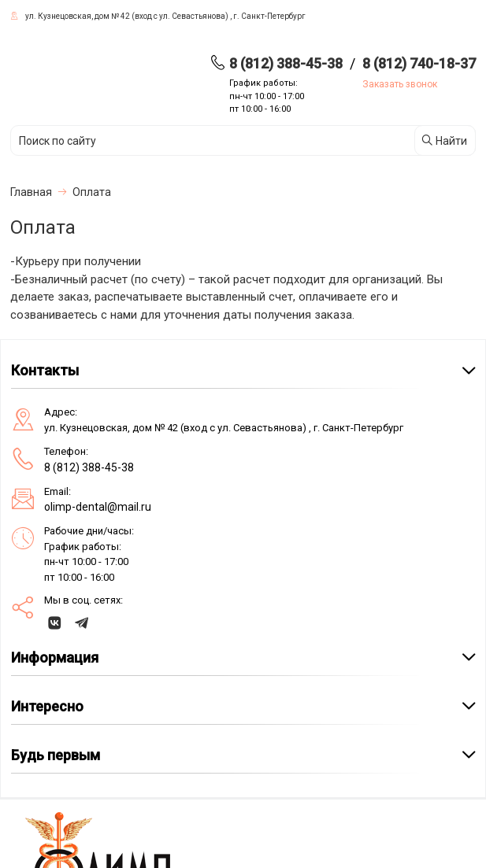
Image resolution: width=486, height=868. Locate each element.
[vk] (55, 622)
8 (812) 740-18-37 (419, 63)
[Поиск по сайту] (174, 141)
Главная (31, 192)
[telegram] (82, 622)
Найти (443, 140)
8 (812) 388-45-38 (286, 63)
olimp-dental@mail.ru (98, 507)
